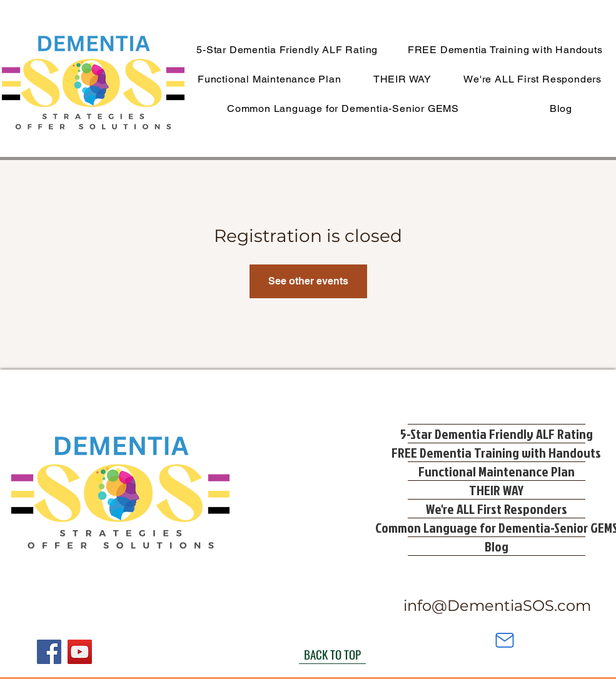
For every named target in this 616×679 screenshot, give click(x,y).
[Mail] (505, 640)
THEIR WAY (496, 490)
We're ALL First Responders (497, 509)
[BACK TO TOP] (332, 655)
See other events (308, 281)
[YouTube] (80, 652)
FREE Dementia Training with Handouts (497, 452)
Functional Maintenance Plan (497, 471)
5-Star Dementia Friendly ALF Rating (497, 434)
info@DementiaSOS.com (497, 606)
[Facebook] (49, 652)
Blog (497, 546)
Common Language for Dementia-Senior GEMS (497, 527)
